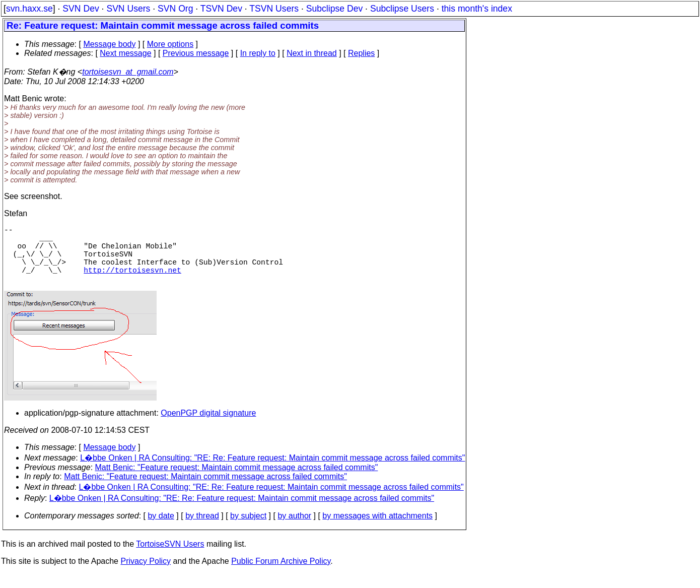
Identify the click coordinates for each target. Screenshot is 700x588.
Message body (109, 44)
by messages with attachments (377, 530)
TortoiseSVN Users (170, 558)
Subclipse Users (402, 9)
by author (294, 530)
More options (170, 44)
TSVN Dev (221, 9)
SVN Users (128, 9)
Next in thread (312, 53)
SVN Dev (81, 9)
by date (161, 530)
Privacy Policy (146, 575)
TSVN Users (274, 9)
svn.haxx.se (29, 9)
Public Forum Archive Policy (281, 575)
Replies (361, 53)
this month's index (477, 9)
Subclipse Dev (334, 9)
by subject (248, 530)
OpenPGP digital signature (208, 427)
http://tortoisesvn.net (132, 282)
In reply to (258, 53)
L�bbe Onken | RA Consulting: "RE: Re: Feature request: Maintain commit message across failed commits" (272, 472)
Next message (125, 53)
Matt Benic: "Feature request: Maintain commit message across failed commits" (237, 481)
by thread (202, 530)
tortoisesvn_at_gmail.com (128, 72)
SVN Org (175, 9)
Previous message (196, 53)
